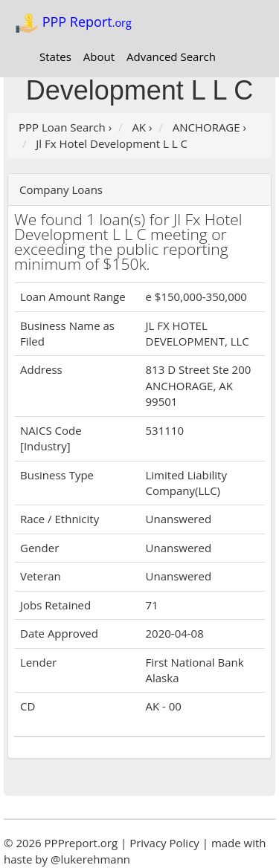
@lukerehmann (90, 859)
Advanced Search (171, 56)
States (55, 56)
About (99, 56)
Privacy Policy (164, 843)
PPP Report (73, 23)
